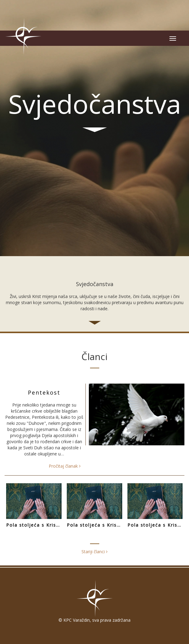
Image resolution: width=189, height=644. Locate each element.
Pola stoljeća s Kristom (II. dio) (95, 525)
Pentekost (44, 392)
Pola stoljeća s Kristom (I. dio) (156, 525)
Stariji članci (95, 552)
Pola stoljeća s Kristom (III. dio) (35, 525)
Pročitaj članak (65, 466)
